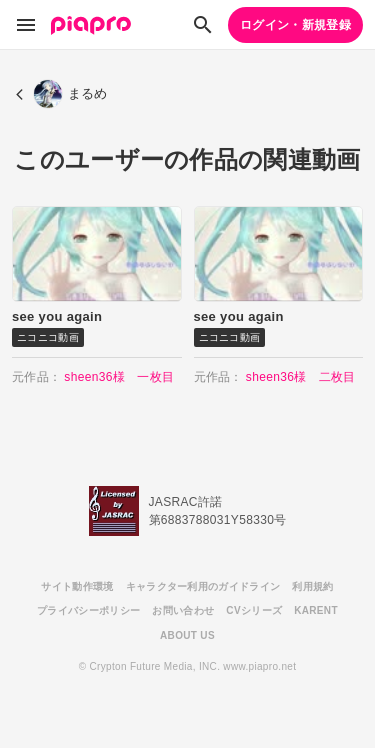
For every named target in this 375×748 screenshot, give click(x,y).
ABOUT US (187, 635)
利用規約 (312, 586)
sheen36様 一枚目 (119, 377)
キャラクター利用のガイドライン (203, 586)
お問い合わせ (183, 610)
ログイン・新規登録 (295, 25)
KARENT (316, 610)
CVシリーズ (254, 610)
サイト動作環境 (77, 586)
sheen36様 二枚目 (301, 377)
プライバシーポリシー (88, 610)
